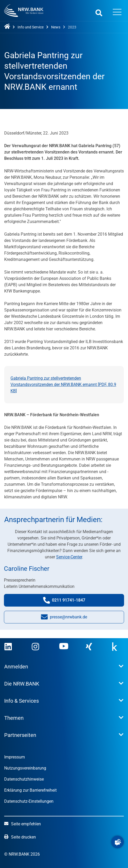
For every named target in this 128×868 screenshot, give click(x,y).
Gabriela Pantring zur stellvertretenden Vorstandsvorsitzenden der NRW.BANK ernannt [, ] (63, 385)
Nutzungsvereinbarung (25, 768)
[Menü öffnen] (117, 13)
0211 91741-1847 (69, 601)
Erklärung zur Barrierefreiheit (30, 790)
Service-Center (69, 557)
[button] (118, 842)
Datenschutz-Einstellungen (29, 801)
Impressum (15, 757)
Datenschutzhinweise (24, 779)
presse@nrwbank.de (64, 618)
